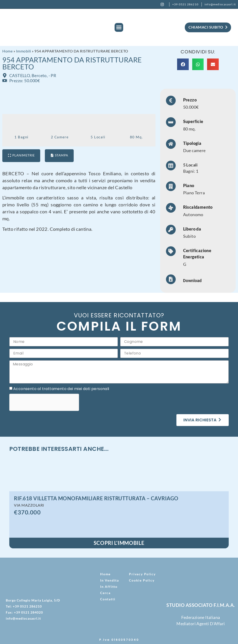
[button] (119, 27)
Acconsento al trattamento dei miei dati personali (61, 389)
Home (7, 51)
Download (192, 281)
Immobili (24, 51)
